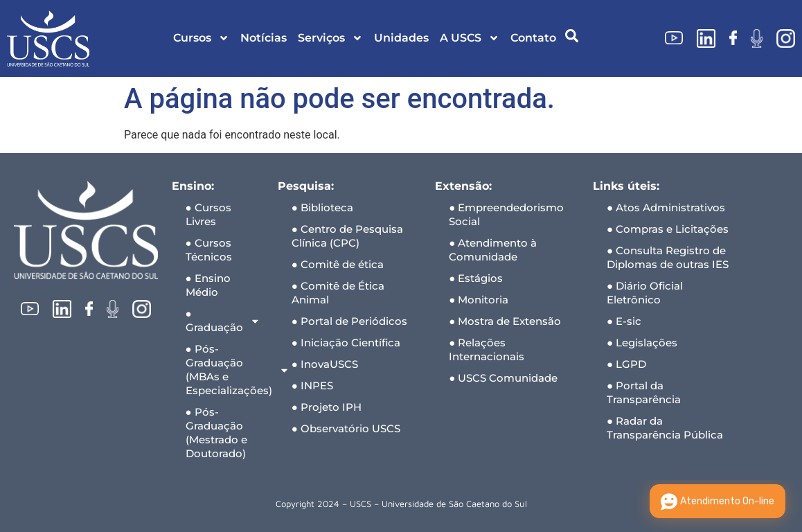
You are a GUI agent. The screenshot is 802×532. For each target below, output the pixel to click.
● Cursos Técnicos (209, 250)
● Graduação (223, 320)
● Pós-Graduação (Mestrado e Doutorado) (216, 433)
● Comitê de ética (338, 264)
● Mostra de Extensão (505, 321)
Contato (533, 38)
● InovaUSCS (325, 364)
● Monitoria (479, 300)
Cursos (201, 38)
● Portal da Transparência (644, 392)
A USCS (470, 38)
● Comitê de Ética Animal (338, 293)
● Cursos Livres (208, 214)
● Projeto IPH (327, 407)
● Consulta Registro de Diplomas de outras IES (668, 257)
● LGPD (626, 364)
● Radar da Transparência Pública (665, 428)
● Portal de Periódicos (349, 321)
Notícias (264, 38)
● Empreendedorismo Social (506, 214)
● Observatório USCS (346, 428)
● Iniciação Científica (346, 343)
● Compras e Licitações (668, 229)
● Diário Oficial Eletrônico (645, 293)
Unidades (401, 38)
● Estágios (476, 278)
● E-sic (624, 321)
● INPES (312, 385)
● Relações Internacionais (487, 349)
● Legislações (642, 343)
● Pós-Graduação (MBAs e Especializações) (225, 370)
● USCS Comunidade (503, 378)
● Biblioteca (322, 207)
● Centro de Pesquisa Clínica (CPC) (347, 236)
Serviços (330, 38)
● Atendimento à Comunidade (493, 250)
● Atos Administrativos (666, 207)
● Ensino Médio (208, 285)
